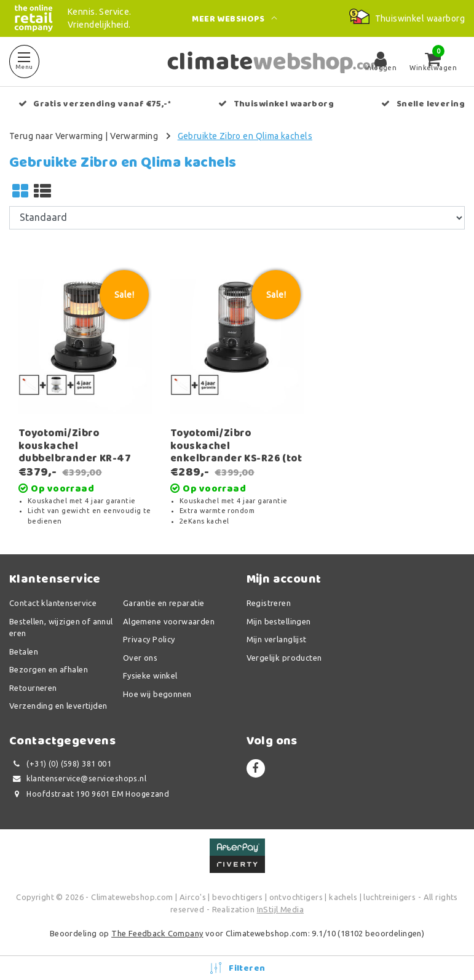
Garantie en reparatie (164, 603)
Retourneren (33, 688)
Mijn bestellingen (279, 621)
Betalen (24, 651)
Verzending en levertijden (58, 706)
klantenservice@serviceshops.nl (78, 779)
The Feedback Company (157, 933)
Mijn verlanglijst (277, 639)
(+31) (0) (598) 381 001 (60, 764)
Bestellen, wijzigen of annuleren (61, 627)
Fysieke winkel (150, 675)
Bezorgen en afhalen (49, 669)
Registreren (269, 603)
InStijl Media (280, 909)
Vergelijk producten (284, 658)
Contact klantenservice (53, 603)
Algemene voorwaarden (169, 621)
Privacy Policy (149, 639)
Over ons (140, 658)
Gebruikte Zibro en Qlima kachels (245, 136)
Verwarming (134, 136)
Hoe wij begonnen (157, 694)
